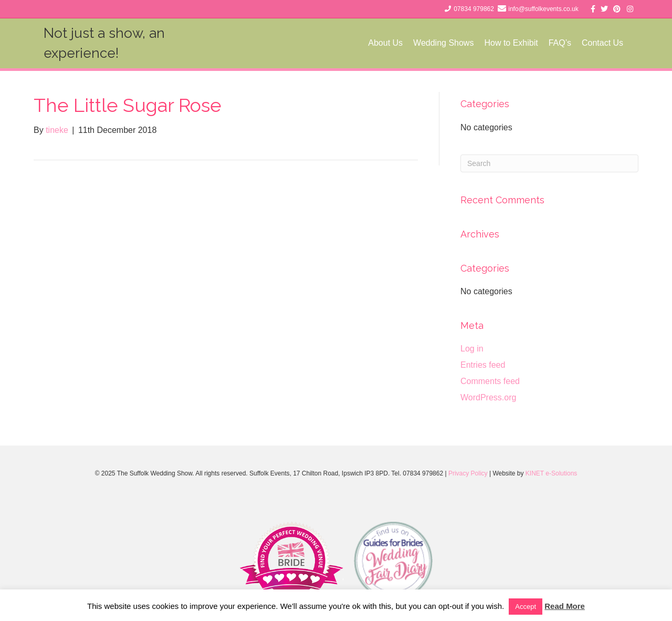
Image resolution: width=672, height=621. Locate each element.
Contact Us (612, 43)
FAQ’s (570, 43)
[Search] (549, 163)
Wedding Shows (453, 43)
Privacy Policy (468, 473)
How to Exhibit (521, 43)
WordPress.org (488, 397)
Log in (472, 349)
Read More (565, 606)
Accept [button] (526, 607)
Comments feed (490, 381)
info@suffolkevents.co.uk (543, 9)
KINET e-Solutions (552, 473)
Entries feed (483, 365)
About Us (395, 43)
